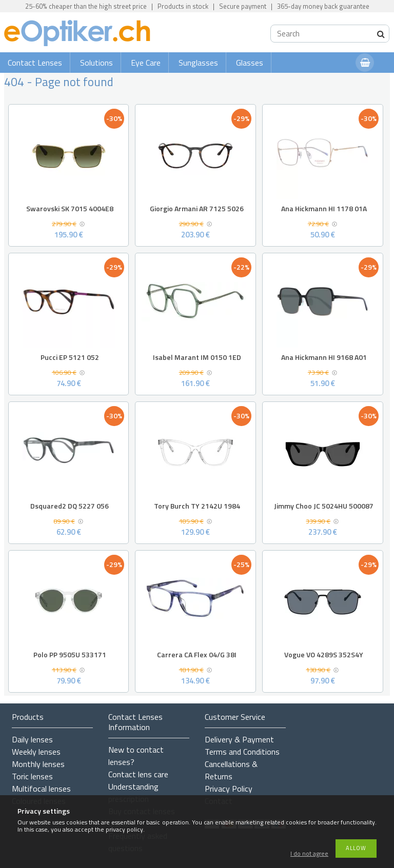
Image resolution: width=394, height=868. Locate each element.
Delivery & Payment (239, 739)
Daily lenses (32, 739)
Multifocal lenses (41, 789)
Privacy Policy (229, 789)
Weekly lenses (36, 752)
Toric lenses (32, 776)
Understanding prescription (133, 793)
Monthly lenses (38, 764)
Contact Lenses (35, 63)
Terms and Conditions (242, 752)
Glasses (250, 63)
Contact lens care (138, 774)
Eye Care (146, 63)
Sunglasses (198, 63)
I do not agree (309, 854)
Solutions (96, 63)
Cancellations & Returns (231, 770)
